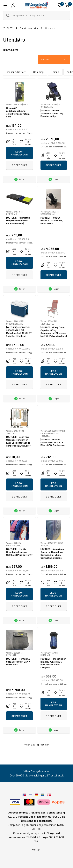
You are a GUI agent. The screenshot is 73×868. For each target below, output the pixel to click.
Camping (38, 72)
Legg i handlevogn (19, 153)
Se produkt (19, 165)
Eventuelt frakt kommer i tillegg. (19, 133)
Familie (55, 72)
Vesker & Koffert (16, 72)
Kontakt (37, 849)
